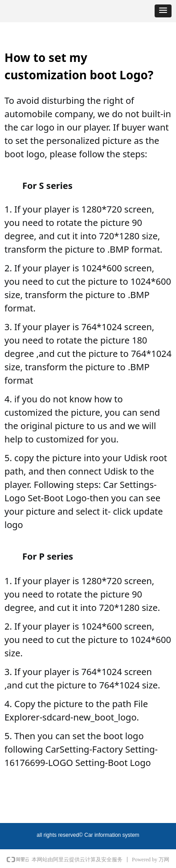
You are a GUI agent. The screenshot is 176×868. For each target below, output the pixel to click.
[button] (163, 11)
